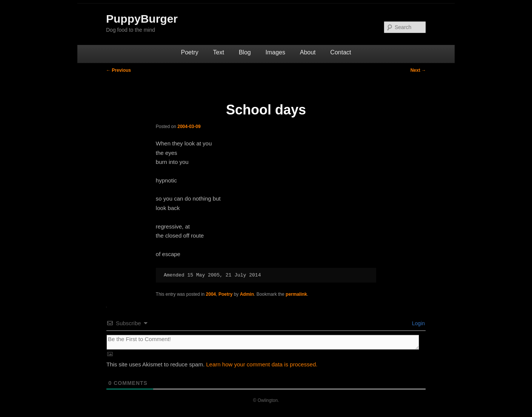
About (308, 52)
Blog (245, 52)
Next (418, 70)
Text (219, 52)
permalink (296, 294)
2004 (211, 294)
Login (418, 323)
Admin (247, 294)
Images (275, 52)
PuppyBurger (142, 19)
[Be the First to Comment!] (263, 342)
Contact (341, 52)
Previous (118, 70)
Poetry (190, 52)
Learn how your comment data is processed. (262, 364)
